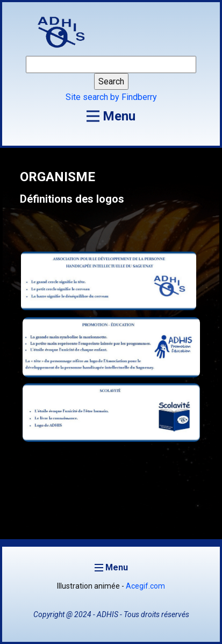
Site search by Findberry (111, 97)
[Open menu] (111, 116)
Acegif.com (145, 586)
